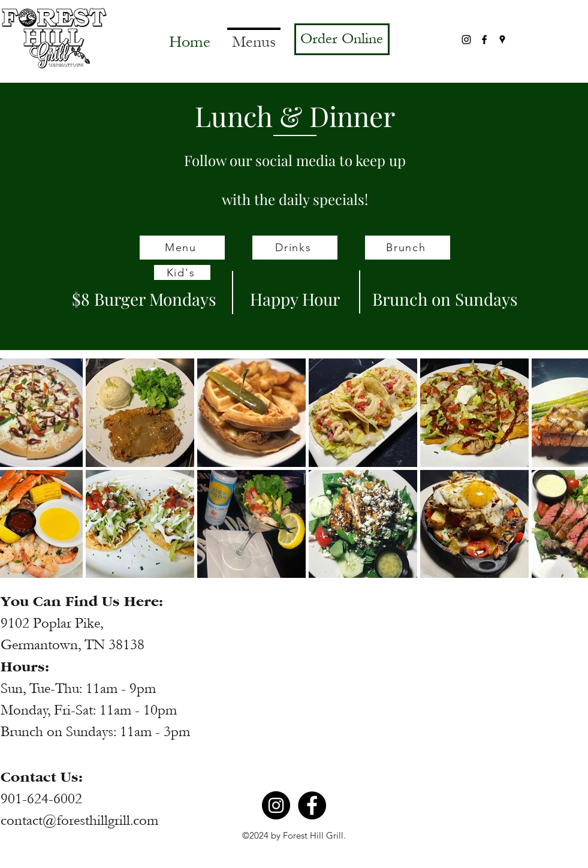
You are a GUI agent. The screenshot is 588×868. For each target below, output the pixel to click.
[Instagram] (466, 40)
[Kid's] (182, 272)
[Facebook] (484, 40)
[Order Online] (342, 39)
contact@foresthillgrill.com (79, 820)
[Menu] (182, 248)
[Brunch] (408, 248)
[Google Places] (502, 40)
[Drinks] (295, 248)
